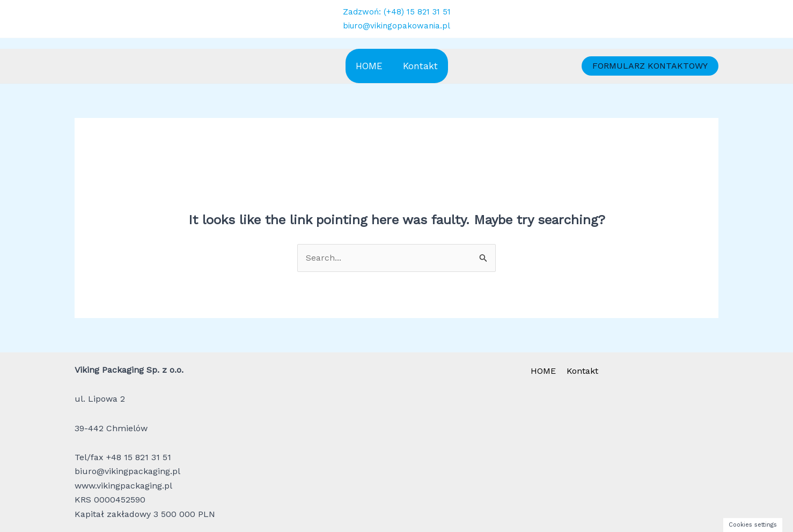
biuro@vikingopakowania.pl (396, 26)
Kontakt (420, 66)
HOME (369, 66)
